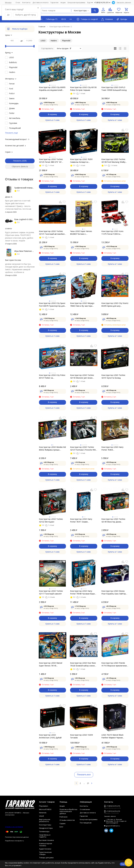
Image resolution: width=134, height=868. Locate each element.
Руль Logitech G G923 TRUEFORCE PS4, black (34, 219)
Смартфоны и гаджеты (45, 836)
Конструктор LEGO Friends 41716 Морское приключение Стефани (115, 664)
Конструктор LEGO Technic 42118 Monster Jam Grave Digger (82, 377)
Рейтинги (63, 817)
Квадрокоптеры (46, 828)
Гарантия (54, 2)
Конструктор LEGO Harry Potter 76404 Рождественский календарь (114, 448)
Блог (61, 827)
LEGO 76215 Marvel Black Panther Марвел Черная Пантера (112, 736)
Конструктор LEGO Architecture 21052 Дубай (50, 736)
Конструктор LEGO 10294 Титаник (81, 736)
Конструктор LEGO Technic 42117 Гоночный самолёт (51, 592)
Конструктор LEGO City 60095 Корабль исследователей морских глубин (52, 89)
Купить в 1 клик (52, 120)
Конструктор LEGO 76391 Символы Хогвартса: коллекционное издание (81, 161)
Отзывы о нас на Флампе (14, 827)
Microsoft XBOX (45, 809)
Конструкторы (45, 825)
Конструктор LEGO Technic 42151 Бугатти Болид (113, 376)
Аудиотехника (45, 849)
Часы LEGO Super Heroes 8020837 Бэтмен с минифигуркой (81, 233)
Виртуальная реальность (45, 820)
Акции (63, 2)
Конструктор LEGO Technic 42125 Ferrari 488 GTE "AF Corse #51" (51, 161)
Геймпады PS (52, 19)
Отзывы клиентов (67, 820)
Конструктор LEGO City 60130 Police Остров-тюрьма (83, 89)
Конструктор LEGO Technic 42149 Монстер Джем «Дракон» (113, 520)
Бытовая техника (46, 840)
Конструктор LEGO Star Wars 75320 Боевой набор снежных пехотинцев (84, 664)
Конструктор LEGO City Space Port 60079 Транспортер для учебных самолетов (52, 305)
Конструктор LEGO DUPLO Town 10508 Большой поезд (114, 89)
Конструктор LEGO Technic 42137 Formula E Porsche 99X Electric (83, 448)
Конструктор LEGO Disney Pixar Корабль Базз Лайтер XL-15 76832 (114, 592)
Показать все (84, 775)
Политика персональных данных (17, 837)
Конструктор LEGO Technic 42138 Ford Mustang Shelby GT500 (113, 161)
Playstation (44, 806)
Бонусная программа (76, 2)
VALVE (42, 816)
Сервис (63, 823)
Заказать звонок (124, 2)
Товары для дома (46, 858)
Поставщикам (86, 823)
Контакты (26, 2)
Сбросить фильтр (20, 166)
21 (88, 783)
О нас (18, 2)
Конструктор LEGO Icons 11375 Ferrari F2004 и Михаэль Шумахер (112, 233)
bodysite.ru (20, 841)
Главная (42, 27)
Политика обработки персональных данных (68, 811)
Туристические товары (45, 853)
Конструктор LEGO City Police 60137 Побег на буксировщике (52, 377)
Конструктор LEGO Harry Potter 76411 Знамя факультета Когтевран (81, 520)
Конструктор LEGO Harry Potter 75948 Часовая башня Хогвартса (83, 592)
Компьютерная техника (46, 844)
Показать (17, 161)
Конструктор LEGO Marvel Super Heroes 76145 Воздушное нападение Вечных (51, 664)
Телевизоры (44, 831)
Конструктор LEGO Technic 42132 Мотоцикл (51, 520)
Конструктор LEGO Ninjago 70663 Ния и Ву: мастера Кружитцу (82, 305)
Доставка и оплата (41, 2)
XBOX (64, 19)
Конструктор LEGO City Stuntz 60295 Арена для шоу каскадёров (115, 305)
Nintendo (43, 813)
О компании (85, 809)
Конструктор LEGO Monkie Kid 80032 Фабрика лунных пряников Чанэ (52, 448)
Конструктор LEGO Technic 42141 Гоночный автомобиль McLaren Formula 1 (52, 233)
